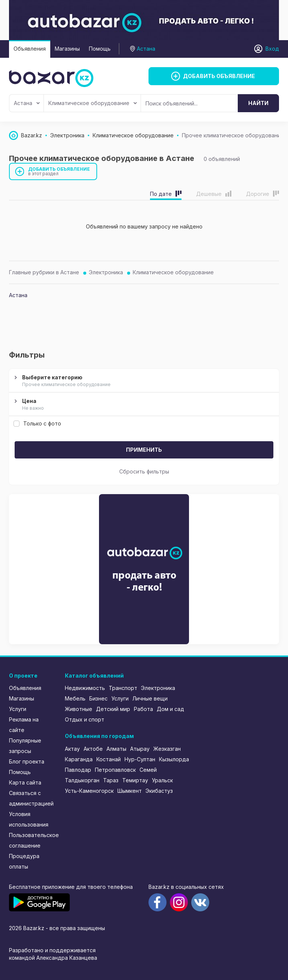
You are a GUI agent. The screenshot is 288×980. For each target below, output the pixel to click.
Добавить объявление (59, 171)
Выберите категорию (143, 381)
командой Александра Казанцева (53, 958)
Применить (144, 450)
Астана (27, 103)
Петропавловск (115, 770)
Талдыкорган (82, 780)
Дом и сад (170, 709)
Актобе (93, 749)
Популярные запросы (25, 746)
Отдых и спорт (85, 719)
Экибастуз (159, 791)
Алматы (116, 749)
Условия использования (29, 819)
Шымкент (130, 791)
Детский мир (113, 709)
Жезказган (167, 749)
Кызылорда (174, 759)
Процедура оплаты (24, 861)
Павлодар (78, 770)
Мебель (75, 698)
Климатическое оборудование (93, 103)
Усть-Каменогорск (89, 791)
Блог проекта (27, 761)
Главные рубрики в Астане (44, 272)
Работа (143, 709)
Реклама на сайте (24, 725)
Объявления (30, 49)
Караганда (79, 759)
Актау (72, 749)
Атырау (140, 749)
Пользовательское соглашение (32, 840)
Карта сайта (25, 782)
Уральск (162, 780)
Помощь (100, 49)
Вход (272, 49)
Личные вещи (150, 698)
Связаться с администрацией (31, 798)
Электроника (106, 272)
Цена (143, 405)
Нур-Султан (140, 759)
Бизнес (98, 698)
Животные (79, 709)
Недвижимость (85, 688)
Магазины (67, 49)
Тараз (111, 780)
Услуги (18, 709)
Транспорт (123, 688)
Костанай (109, 759)
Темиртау (135, 780)
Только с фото (37, 423)
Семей (148, 770)
